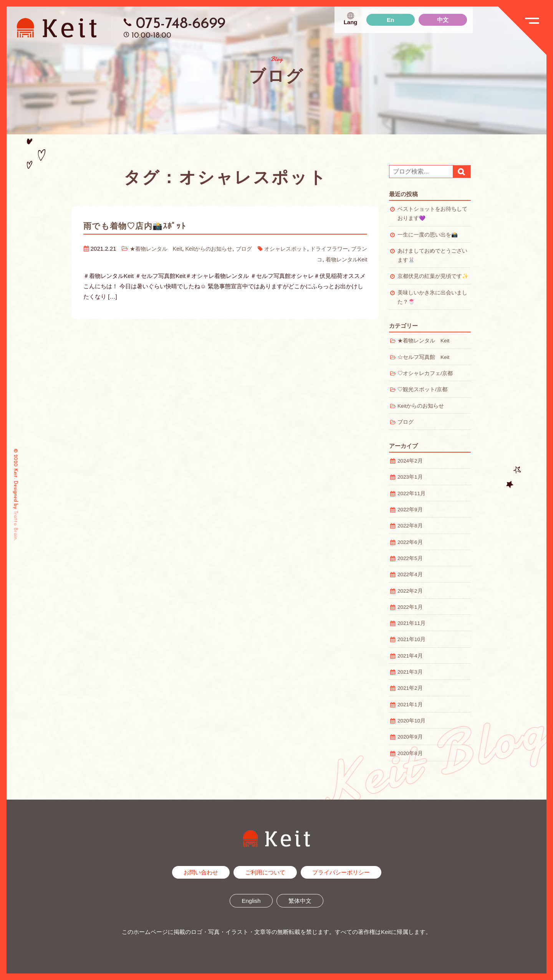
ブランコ (308, 259)
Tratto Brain (16, 525)
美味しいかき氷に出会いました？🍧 (432, 297)
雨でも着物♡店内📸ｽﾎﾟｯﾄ (142, 226)
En (390, 20)
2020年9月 (410, 737)
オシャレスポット (299, 249)
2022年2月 (410, 591)
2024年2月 (410, 461)
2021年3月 (410, 672)
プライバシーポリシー (341, 872)
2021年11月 (411, 623)
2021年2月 (410, 688)
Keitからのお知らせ (218, 249)
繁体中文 (300, 901)
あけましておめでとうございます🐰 (432, 255)
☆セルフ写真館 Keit (423, 357)
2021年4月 (410, 656)
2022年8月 (410, 526)
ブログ (255, 249)
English (251, 901)
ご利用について (265, 872)
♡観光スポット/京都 (422, 389)
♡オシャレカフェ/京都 (425, 373)
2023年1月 (410, 477)
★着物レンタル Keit (162, 249)
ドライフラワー (345, 249)
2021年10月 (411, 639)
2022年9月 (410, 510)
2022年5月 (410, 558)
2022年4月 (410, 574)
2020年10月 (411, 721)
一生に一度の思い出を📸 (428, 235)
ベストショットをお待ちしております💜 (432, 214)
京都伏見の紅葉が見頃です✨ (433, 276)
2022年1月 (410, 607)
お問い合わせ (201, 872)
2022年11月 (411, 493)
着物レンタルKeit (345, 259)
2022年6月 (410, 542)
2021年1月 (410, 705)
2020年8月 (410, 753)
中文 (443, 20)
